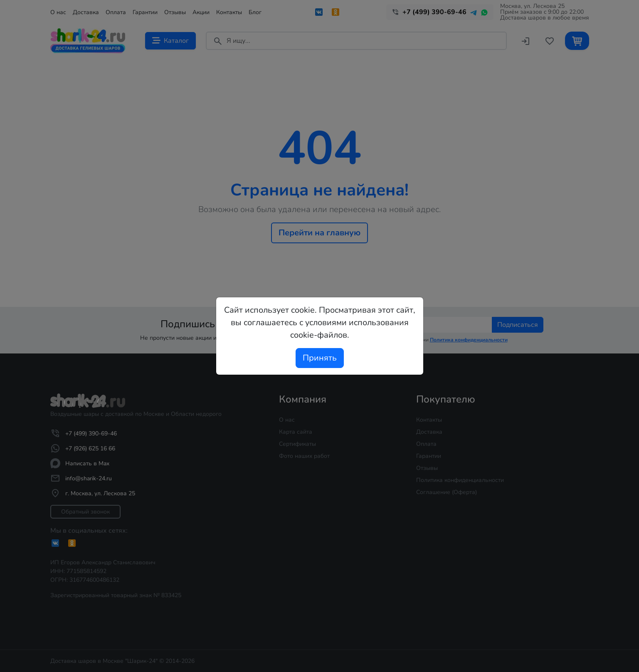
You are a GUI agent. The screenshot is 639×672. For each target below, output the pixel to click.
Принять (320, 358)
